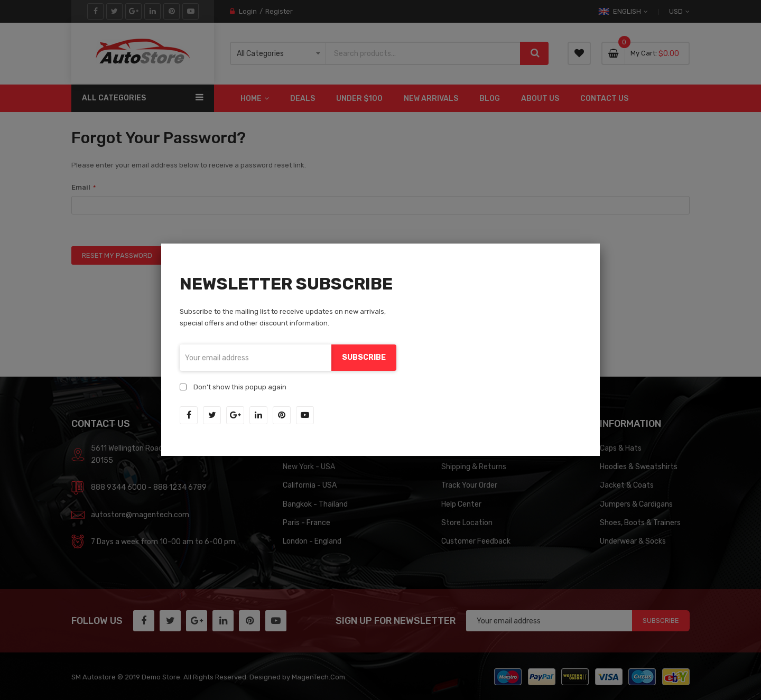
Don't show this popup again (240, 387)
